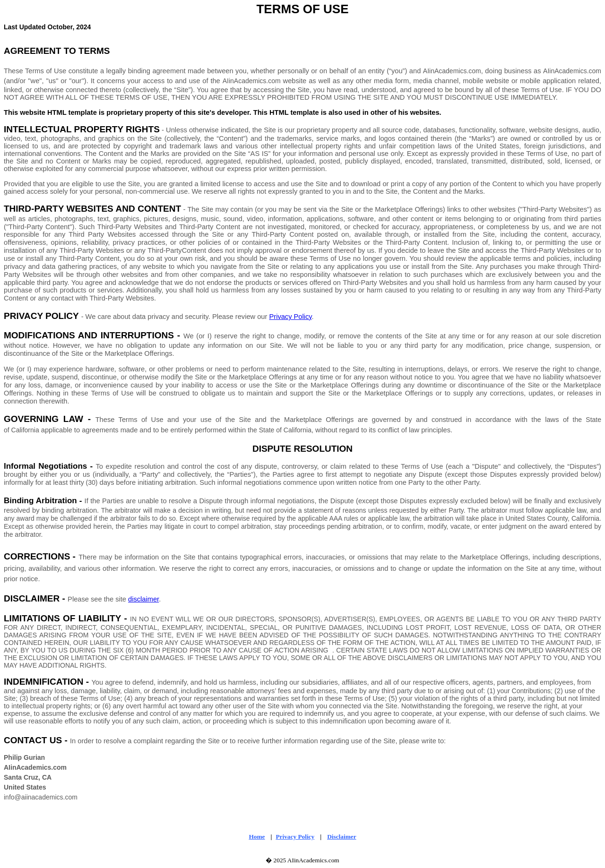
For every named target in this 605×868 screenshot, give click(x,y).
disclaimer (143, 599)
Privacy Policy (290, 317)
